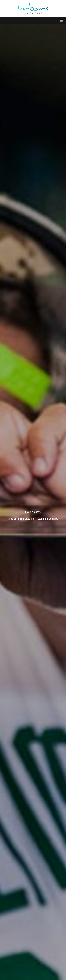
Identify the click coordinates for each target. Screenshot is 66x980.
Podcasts (33, 512)
